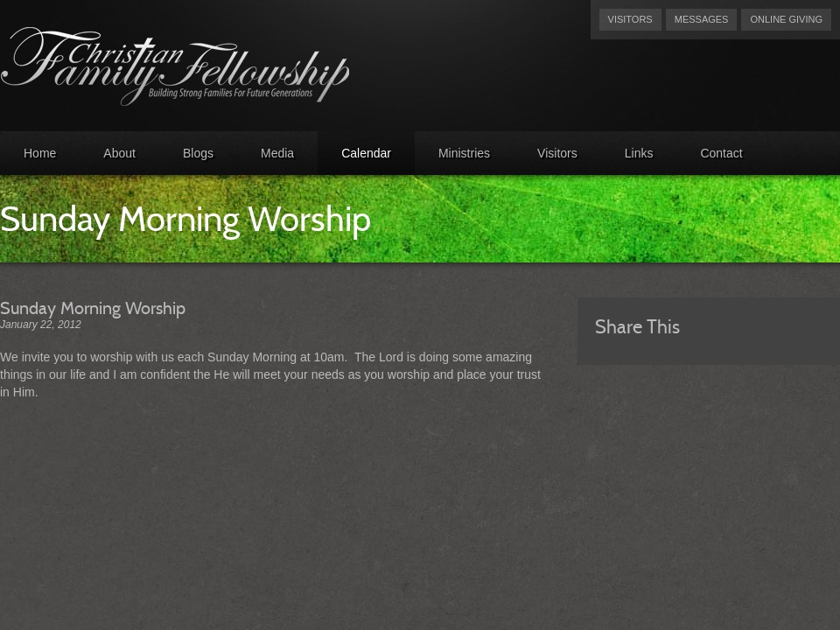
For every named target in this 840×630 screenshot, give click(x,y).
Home (40, 153)
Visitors (630, 19)
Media (277, 153)
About (119, 153)
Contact (721, 153)
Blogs (198, 153)
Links (639, 153)
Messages (702, 19)
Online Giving (786, 19)
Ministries (464, 153)
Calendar (366, 153)
